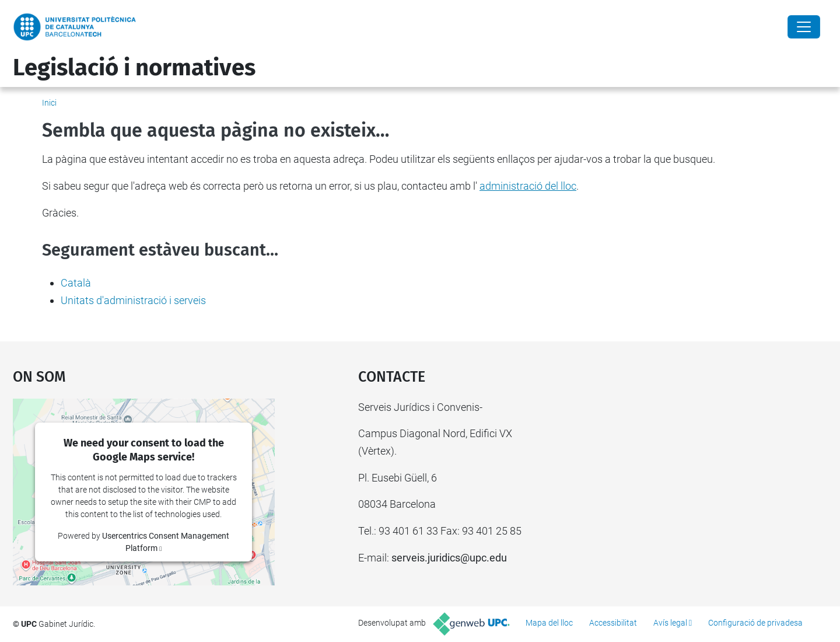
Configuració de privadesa (755, 623)
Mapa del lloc (549, 623)
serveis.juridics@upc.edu (449, 558)
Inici (49, 103)
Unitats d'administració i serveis (133, 300)
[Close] (804, 27)
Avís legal (670, 623)
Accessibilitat (613, 623)
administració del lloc (528, 186)
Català (76, 283)
